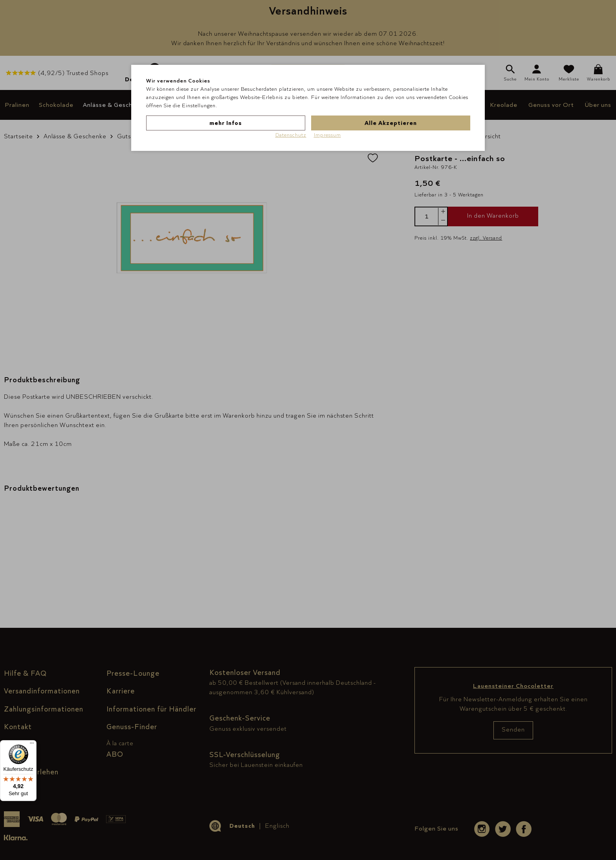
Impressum (327, 135)
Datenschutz (291, 135)
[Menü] (32, 745)
